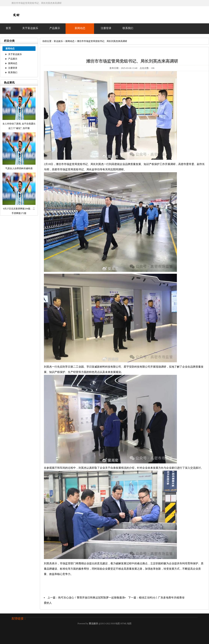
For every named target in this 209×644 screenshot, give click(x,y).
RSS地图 (115, 624)
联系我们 (128, 28)
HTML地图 (126, 624)
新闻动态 (80, 28)
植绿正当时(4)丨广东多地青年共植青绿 (162, 598)
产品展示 (55, 28)
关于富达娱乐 (30, 28)
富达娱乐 (58, 41)
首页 (8, 28)
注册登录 (106, 28)
